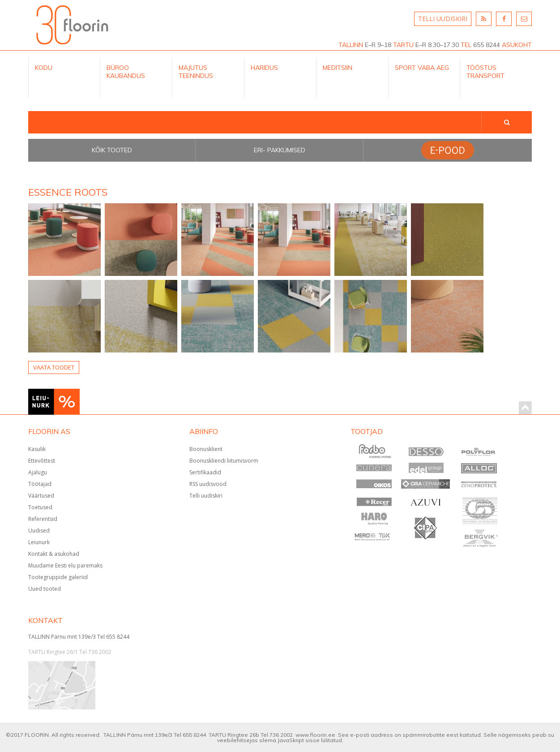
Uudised (39, 531)
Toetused (40, 507)
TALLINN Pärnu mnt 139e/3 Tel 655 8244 (79, 637)
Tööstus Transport (485, 72)
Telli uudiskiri (206, 496)
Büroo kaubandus (126, 72)
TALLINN (351, 45)
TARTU (403, 45)
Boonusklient (206, 449)
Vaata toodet (54, 367)
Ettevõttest (42, 461)
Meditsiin (338, 68)
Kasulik (37, 449)
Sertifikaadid (205, 472)
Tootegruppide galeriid (58, 577)
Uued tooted (45, 589)
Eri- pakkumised (280, 150)
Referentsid (43, 519)
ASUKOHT (517, 45)
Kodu (44, 68)
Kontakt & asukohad (54, 554)
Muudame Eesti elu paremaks (65, 565)
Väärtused (41, 496)
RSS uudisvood (208, 484)
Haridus (264, 68)
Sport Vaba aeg (422, 68)
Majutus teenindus (196, 72)
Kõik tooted (112, 150)
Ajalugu (38, 472)
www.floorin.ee (315, 735)
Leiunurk (39, 542)
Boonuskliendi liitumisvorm (224, 461)
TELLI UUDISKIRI (443, 19)
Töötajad (40, 484)
